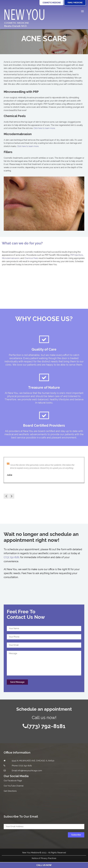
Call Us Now (44, 865)
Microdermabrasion (11, 258)
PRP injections (77, 255)
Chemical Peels (31, 258)
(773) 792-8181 (12, 557)
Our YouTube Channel (14, 786)
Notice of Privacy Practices (44, 858)
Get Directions (10, 791)
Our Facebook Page (13, 781)
